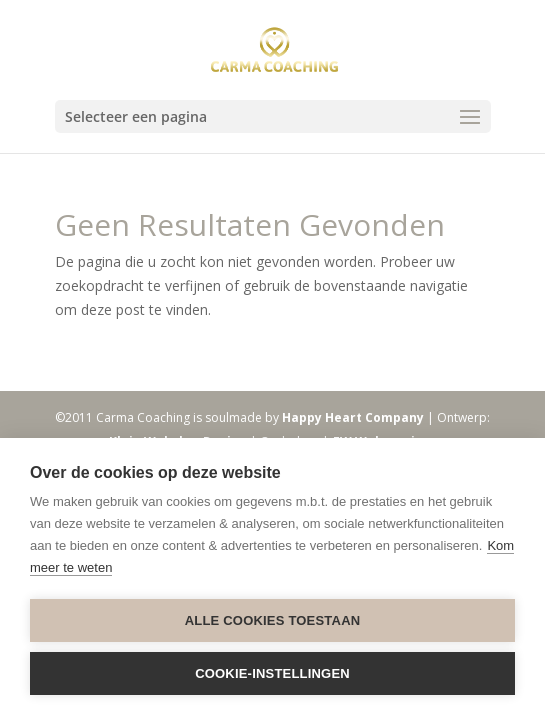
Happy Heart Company (353, 417)
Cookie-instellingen (272, 673)
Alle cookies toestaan (273, 620)
